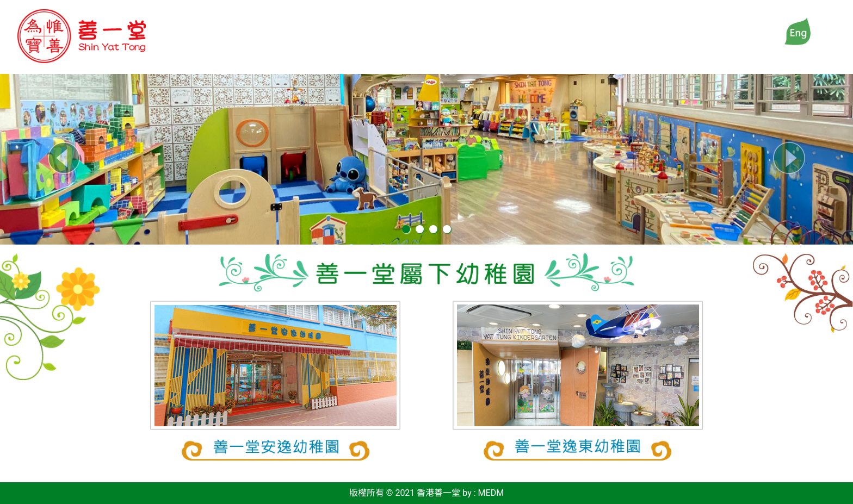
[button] (64, 158)
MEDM (491, 493)
